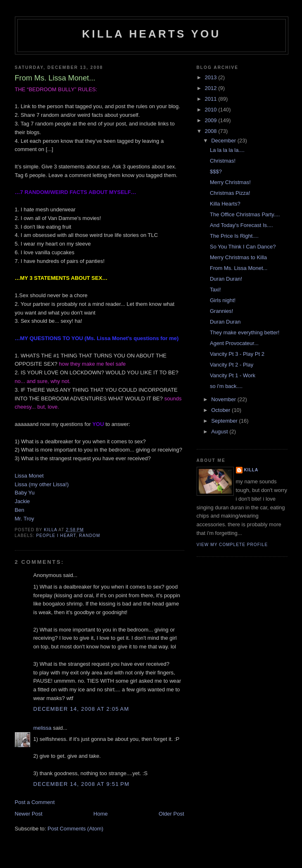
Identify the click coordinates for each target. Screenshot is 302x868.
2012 (212, 88)
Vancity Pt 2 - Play (232, 365)
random (89, 536)
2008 (212, 131)
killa (251, 470)
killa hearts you (152, 34)
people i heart (56, 536)
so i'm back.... (226, 386)
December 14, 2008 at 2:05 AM (81, 709)
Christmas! (223, 161)
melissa (43, 728)
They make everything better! (245, 332)
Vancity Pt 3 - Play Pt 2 (237, 354)
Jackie (23, 501)
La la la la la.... (227, 150)
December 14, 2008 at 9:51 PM (82, 784)
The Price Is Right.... (234, 236)
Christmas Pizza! (230, 193)
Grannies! (221, 311)
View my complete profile (232, 545)
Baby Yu (25, 493)
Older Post (171, 814)
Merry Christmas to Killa (238, 257)
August (220, 432)
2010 (212, 110)
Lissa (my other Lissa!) (42, 484)
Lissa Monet (29, 476)
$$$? (216, 171)
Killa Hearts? (225, 204)
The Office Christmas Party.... (245, 214)
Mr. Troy (25, 519)
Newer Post (29, 814)
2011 (212, 99)
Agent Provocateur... (234, 343)
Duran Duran (225, 322)
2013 (212, 77)
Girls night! (223, 300)
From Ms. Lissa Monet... (239, 268)
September (225, 421)
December (224, 141)
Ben (20, 510)
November (224, 399)
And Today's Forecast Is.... (241, 225)
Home (101, 814)
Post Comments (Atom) (75, 829)
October (221, 410)
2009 (212, 120)
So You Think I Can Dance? (243, 247)
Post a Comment (35, 802)
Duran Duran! (226, 279)
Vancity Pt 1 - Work (233, 375)
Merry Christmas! (230, 182)
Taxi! (215, 290)
